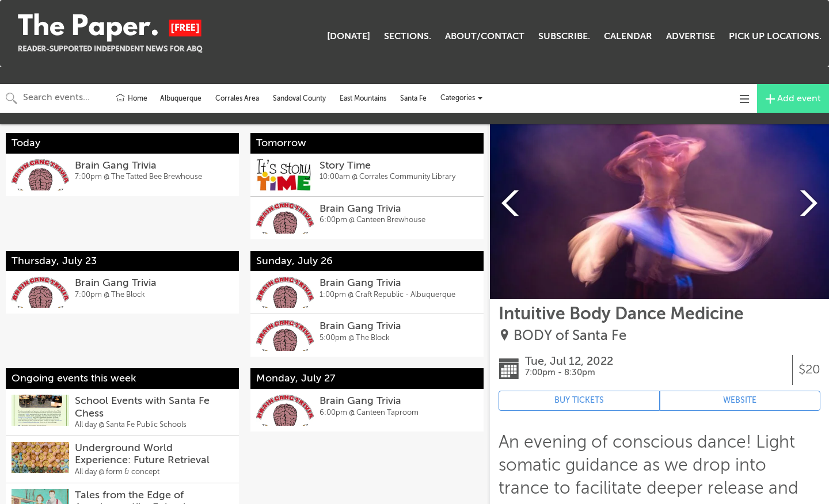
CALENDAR (628, 36)
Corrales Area (237, 98)
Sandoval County (299, 98)
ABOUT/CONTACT (485, 36)
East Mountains (363, 98)
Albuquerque (181, 98)
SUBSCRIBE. (564, 36)
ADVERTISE (691, 36)
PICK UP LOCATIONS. (775, 36)
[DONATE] (349, 36)
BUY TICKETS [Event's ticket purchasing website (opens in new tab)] (579, 400)
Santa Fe (413, 98)
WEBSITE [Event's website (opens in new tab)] (740, 400)
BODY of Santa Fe (570, 336)
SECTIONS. (408, 36)
